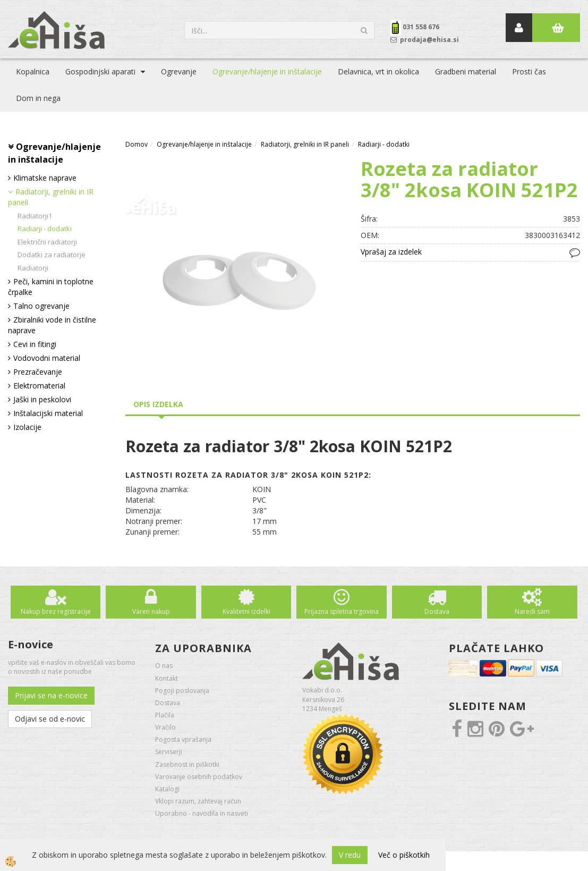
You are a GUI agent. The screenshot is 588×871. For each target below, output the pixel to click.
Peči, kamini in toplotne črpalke (51, 287)
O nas (164, 666)
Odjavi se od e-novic (50, 719)
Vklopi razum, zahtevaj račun (198, 801)
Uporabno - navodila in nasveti (202, 813)
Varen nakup (151, 611)
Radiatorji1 (35, 216)
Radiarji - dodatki (45, 229)
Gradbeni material (466, 71)
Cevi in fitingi (35, 344)
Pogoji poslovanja (182, 691)
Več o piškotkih (404, 855)
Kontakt (167, 678)
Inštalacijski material (48, 413)
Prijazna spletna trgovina (342, 611)
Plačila (165, 715)
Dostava (437, 611)
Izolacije (27, 427)
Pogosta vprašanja (183, 739)
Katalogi (167, 789)
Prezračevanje (38, 372)
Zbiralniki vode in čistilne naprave (52, 325)
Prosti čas (529, 71)
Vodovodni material (47, 358)
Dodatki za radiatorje (52, 255)
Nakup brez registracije (56, 611)
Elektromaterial (39, 386)
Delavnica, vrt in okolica (378, 71)
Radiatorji (33, 268)
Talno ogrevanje (41, 306)
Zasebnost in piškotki (187, 764)
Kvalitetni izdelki (246, 611)
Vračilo (165, 727)
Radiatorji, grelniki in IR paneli (51, 197)
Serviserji (169, 752)
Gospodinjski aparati (100, 71)
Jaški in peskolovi (42, 399)
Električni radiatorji (47, 242)
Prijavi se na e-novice (51, 695)
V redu (350, 855)
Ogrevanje (179, 71)
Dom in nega (38, 98)
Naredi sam (532, 611)
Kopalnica (33, 71)
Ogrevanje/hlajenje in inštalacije (267, 71)
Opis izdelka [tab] (158, 404)
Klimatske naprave (45, 178)
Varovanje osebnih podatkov (199, 777)
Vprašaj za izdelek (391, 252)
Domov (137, 144)
